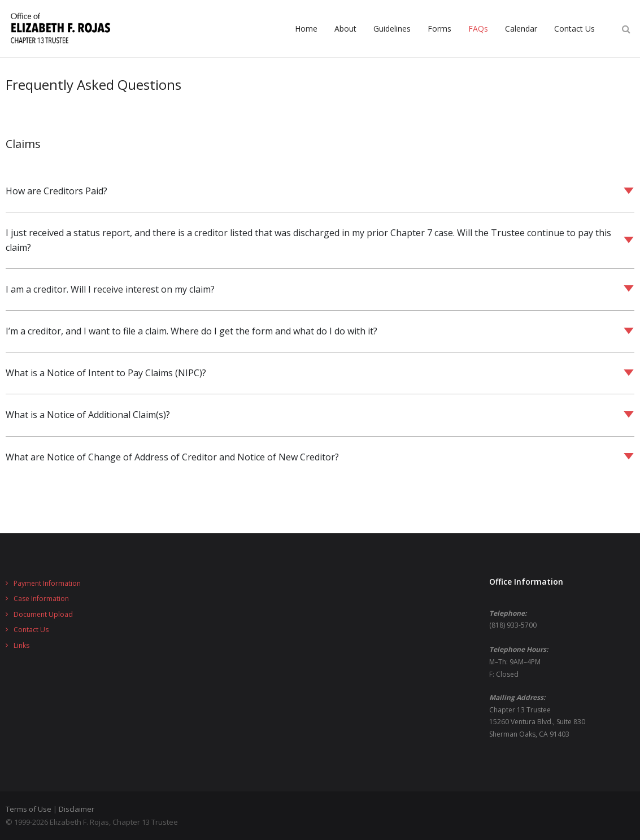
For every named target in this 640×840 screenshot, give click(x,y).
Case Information (41, 599)
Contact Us (31, 630)
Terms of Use (29, 809)
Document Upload (43, 614)
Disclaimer (77, 809)
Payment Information (47, 583)
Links (21, 645)
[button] (320, 191)
